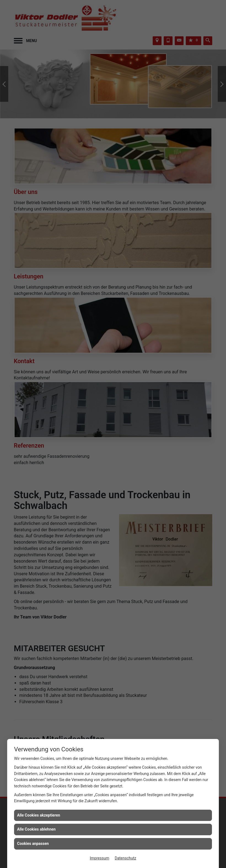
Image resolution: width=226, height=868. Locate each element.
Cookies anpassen (33, 844)
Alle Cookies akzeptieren (39, 815)
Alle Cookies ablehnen (36, 829)
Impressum (99, 858)
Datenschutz (125, 858)
